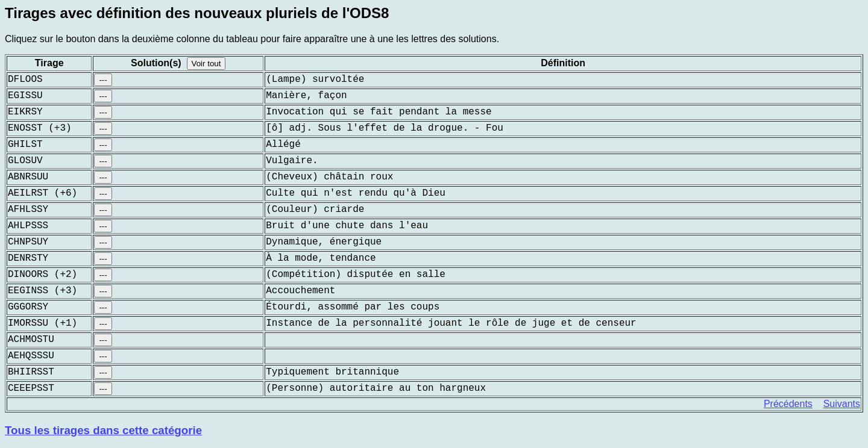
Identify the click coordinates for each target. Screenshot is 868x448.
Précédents (788, 404)
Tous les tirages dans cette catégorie (103, 430)
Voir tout (206, 64)
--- (103, 80)
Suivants (842, 404)
